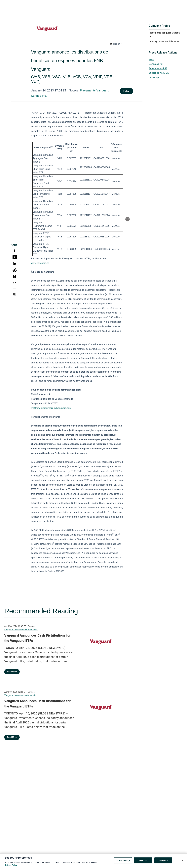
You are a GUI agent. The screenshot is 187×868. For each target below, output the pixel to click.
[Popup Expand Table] (128, 219)
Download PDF (156, 64)
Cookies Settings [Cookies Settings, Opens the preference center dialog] (123, 861)
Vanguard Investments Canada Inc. (21, 630)
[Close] (182, 861)
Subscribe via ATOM (159, 73)
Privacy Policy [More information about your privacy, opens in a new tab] (11, 866)
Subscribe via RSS (158, 68)
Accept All (163, 861)
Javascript (154, 77)
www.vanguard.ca (40, 263)
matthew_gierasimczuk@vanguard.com (51, 408)
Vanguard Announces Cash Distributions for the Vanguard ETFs (37, 638)
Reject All (143, 861)
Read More (12, 672)
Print (151, 60)
